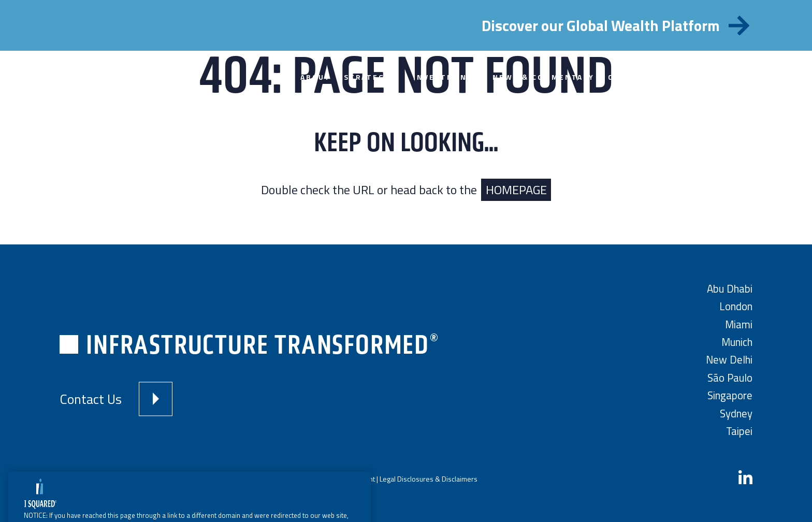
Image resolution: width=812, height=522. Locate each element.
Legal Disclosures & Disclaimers (429, 479)
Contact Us (91, 399)
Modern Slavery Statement (333, 479)
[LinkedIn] (745, 479)
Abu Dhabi (730, 289)
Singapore (730, 395)
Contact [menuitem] (629, 77)
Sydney (736, 414)
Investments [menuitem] (446, 77)
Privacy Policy (266, 479)
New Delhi (729, 360)
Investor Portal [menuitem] (704, 77)
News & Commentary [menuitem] (543, 77)
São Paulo (730, 378)
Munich (737, 342)
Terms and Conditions (207, 479)
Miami (739, 324)
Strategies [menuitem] (372, 77)
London (736, 306)
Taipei (739, 431)
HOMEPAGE (516, 190)
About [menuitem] (316, 77)
